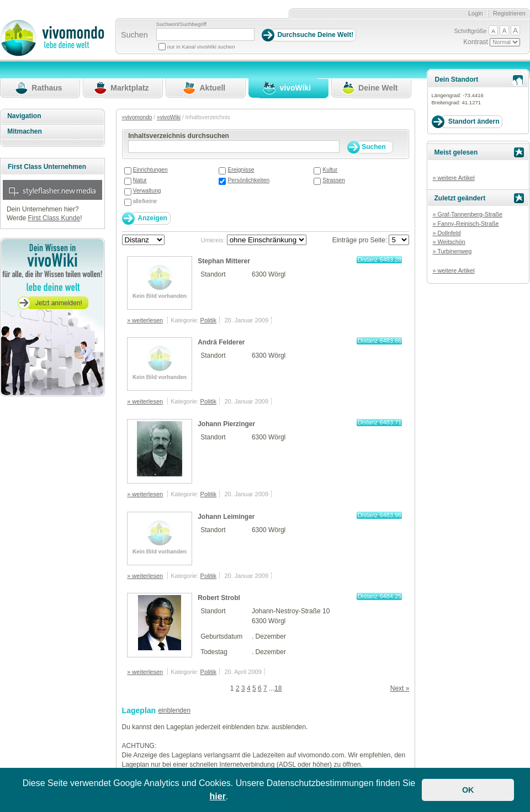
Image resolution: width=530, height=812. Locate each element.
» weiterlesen (145, 320)
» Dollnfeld (446, 233)
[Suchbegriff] (205, 35)
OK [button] (468, 790)
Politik (208, 320)
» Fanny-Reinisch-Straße (465, 224)
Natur (140, 180)
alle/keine (145, 201)
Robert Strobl (219, 598)
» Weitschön (449, 242)
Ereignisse (241, 170)
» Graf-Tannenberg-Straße (467, 214)
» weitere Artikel (453, 178)
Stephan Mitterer (224, 261)
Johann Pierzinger (226, 424)
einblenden (174, 710)
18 (278, 688)
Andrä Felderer (221, 342)
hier (218, 796)
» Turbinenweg (452, 251)
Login (476, 13)
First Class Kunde (54, 218)
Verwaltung (147, 191)
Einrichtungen (150, 170)
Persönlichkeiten (248, 180)
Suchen (134, 35)
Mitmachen (25, 131)
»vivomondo (137, 117)
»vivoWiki (169, 117)
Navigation (24, 116)
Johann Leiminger (226, 517)
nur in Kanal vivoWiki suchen (201, 47)
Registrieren (509, 13)
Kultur (330, 170)
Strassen (334, 180)
